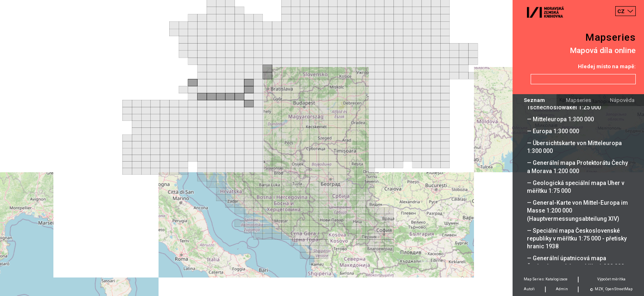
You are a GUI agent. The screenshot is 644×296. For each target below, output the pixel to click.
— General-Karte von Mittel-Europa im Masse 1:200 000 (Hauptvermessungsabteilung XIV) (577, 210)
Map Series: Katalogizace (546, 279)
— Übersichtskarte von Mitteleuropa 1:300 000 (574, 147)
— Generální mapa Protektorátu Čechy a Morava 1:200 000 (577, 167)
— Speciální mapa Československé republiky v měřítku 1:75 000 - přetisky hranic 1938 (577, 238)
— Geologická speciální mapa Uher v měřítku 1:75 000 (576, 187)
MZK (599, 289)
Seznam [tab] (534, 100)
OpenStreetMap (619, 289)
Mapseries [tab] (578, 100)
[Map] (322, 148)
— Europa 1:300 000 (553, 131)
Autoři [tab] (529, 289)
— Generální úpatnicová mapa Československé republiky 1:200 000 (576, 262)
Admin (562, 289)
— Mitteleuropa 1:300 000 (560, 119)
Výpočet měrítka (611, 279)
